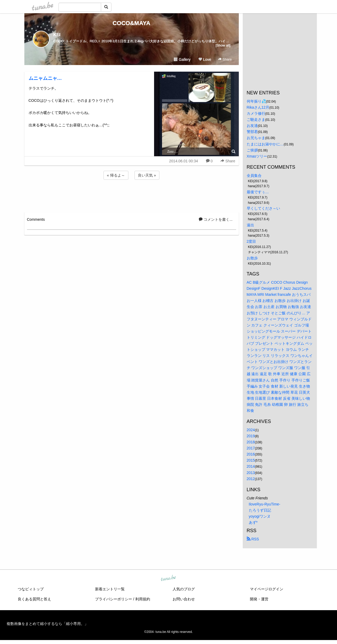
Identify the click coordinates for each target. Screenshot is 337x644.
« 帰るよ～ (116, 175)
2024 (251, 430)
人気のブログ (184, 589)
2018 (251, 442)
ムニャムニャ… (45, 78)
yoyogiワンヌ (260, 516)
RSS (253, 539)
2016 (251, 454)
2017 (251, 448)
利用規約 (143, 599)
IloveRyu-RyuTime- (265, 504)
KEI (57, 35)
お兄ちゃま (256, 138)
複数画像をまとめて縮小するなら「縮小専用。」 (47, 624)
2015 (251, 460)
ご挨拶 (252, 150)
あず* (253, 522)
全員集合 (254, 176)
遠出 (250, 225)
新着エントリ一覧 (110, 589)
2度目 (251, 241)
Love (205, 59)
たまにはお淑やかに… (265, 144)
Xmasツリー (257, 156)
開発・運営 (259, 599)
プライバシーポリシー (114, 599)
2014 (251, 466)
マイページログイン (267, 589)
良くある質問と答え (34, 599)
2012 (251, 479)
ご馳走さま (256, 119)
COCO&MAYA (131, 23)
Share (225, 59)
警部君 (252, 132)
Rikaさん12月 (258, 107)
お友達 (252, 126)
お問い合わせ (184, 599)
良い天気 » (147, 175)
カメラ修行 (256, 113)
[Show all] (223, 45)
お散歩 (252, 258)
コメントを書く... (216, 219)
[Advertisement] (132, 195)
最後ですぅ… (258, 192)
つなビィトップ (31, 589)
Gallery (182, 59)
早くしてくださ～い (263, 208)
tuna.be (168, 578)
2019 (251, 436)
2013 (251, 473)
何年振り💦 (256, 101)
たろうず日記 (260, 510)
